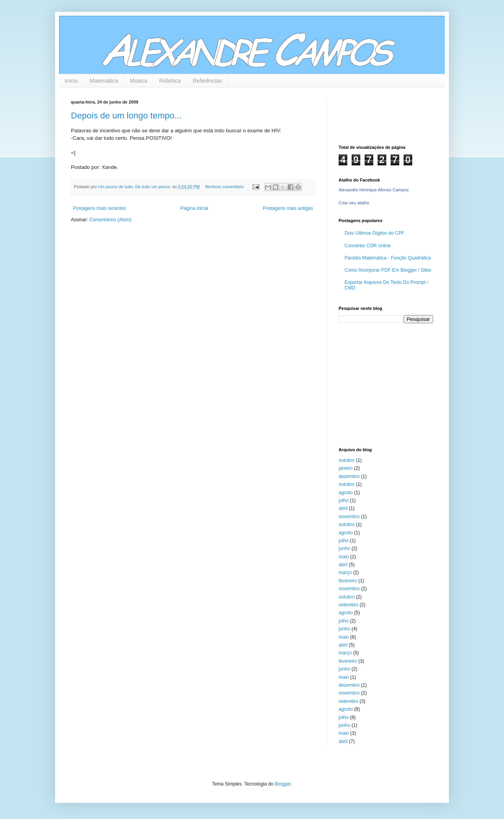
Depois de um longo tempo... (126, 116)
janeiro (346, 468)
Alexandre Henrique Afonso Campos (374, 190)
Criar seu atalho (354, 203)
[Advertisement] (388, 384)
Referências (207, 81)
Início (71, 81)
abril (343, 508)
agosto (346, 493)
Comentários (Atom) (110, 220)
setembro (348, 605)
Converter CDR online (368, 246)
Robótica (170, 81)
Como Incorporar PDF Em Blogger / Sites (388, 270)
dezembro (349, 476)
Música (139, 81)
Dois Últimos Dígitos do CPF (374, 233)
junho (344, 548)
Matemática (104, 81)
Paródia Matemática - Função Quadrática (388, 258)
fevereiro (348, 581)
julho (344, 500)
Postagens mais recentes (99, 208)
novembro (349, 517)
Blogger (283, 784)
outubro (347, 460)
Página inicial (194, 208)
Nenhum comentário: (225, 187)
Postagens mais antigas (288, 208)
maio (344, 557)
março (345, 573)
